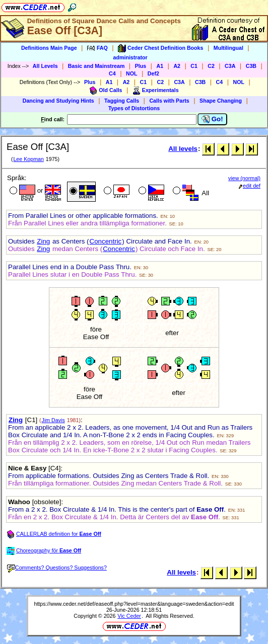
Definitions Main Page (49, 48)
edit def (250, 186)
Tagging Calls (122, 101)
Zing (43, 241)
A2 (177, 66)
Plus (141, 66)
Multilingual (228, 48)
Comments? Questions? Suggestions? (57, 568)
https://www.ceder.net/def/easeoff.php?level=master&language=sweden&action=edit (134, 604)
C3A (230, 66)
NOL (132, 73)
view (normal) (244, 178)
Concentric (106, 241)
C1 (194, 66)
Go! (212, 119)
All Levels (45, 66)
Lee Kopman (28, 159)
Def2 (153, 73)
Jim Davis (53, 420)
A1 (160, 66)
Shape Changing (221, 101)
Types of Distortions (134, 108)
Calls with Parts (169, 101)
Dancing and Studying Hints (58, 101)
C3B (251, 66)
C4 (112, 73)
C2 (211, 66)
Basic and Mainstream (96, 66)
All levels (183, 149)
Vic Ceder (129, 616)
